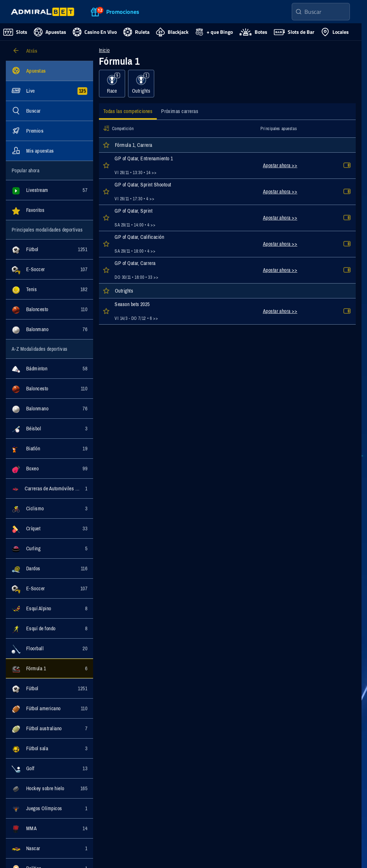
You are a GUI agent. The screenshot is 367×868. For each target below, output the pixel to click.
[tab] (128, 112)
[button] (106, 129)
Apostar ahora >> (280, 165)
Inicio (104, 50)
